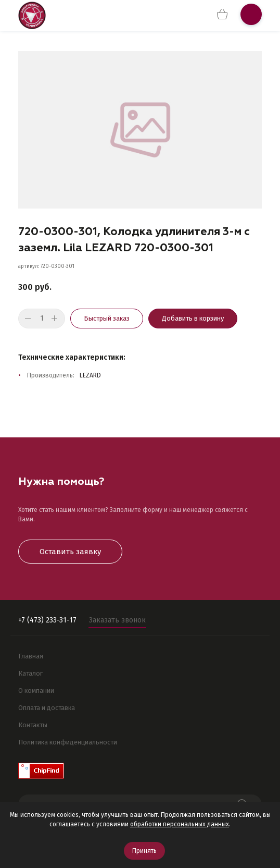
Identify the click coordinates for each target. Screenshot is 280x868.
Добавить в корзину (193, 318)
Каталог (30, 673)
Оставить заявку (70, 552)
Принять (144, 851)
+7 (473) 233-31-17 (47, 620)
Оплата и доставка (47, 708)
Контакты (33, 725)
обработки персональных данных (180, 824)
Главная (31, 656)
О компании (36, 690)
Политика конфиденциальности (68, 742)
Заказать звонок (117, 620)
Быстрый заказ (107, 318)
